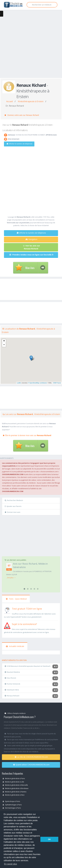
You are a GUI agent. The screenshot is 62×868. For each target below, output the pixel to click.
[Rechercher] (42, 5)
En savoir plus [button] (11, 864)
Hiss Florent (10, 678)
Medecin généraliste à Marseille (15, 785)
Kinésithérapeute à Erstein (31, 101)
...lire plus (11, 578)
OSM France (57, 383)
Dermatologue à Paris (12, 808)
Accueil (10, 101)
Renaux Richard (12, 696)
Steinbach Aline (12, 690)
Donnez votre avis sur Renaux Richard (22, 115)
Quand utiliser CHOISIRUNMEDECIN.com (31, 765)
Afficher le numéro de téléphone (20, 144)
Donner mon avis (13, 512)
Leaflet (19, 383)
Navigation (31, 239)
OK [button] (49, 839)
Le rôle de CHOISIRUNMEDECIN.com (31, 757)
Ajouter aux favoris (13, 506)
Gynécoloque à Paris (11, 801)
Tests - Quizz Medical (16, 599)
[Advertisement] (31, 47)
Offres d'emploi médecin (15, 713)
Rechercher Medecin (14, 500)
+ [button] (4, 341)
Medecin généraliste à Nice (14, 795)
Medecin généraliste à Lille (13, 782)
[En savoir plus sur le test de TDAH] (7, 610)
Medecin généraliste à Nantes (15, 792)
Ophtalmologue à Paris (12, 805)
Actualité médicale (15, 646)
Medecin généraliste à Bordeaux (16, 788)
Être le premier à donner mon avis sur (27, 435)
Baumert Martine (12, 672)
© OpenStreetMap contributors (37, 383)
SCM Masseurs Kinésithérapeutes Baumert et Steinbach (28, 666)
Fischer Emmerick (12, 684)
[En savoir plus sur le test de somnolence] (7, 625)
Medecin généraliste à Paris (14, 778)
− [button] (4, 345)
